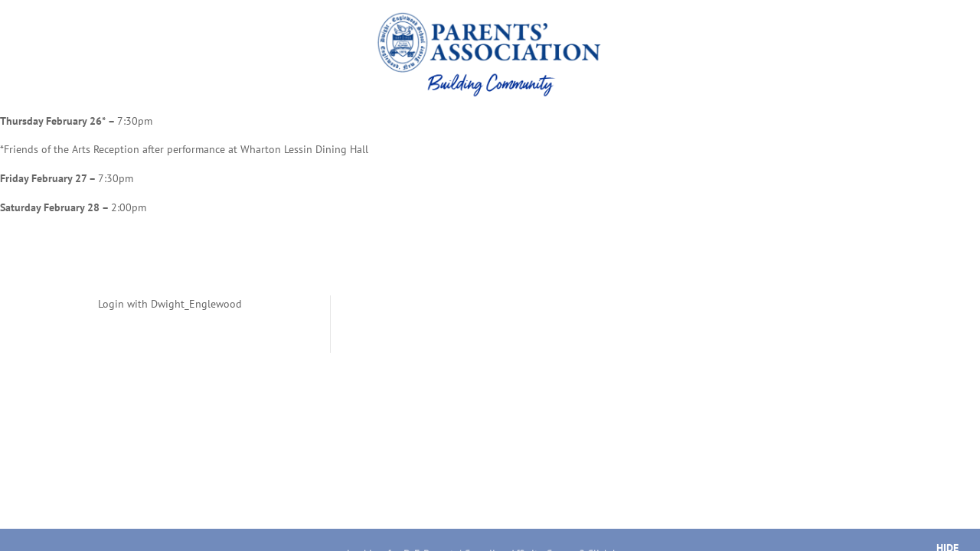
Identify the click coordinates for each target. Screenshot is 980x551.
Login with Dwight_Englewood (170, 304)
